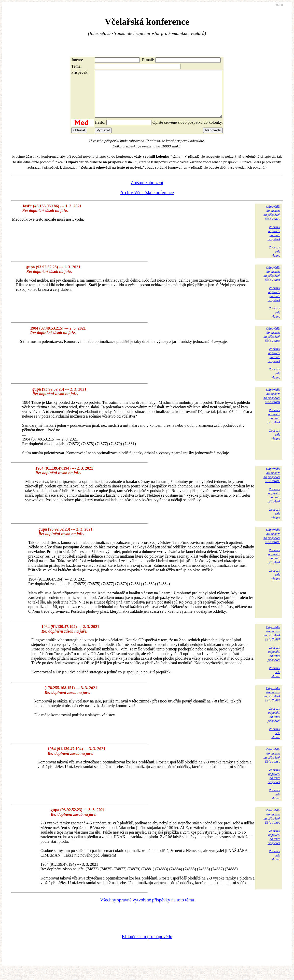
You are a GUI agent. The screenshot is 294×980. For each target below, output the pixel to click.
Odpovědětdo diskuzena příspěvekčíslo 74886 (272, 545)
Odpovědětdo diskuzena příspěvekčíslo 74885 (272, 484)
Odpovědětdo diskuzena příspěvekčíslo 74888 (272, 703)
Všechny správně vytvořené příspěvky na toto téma (147, 909)
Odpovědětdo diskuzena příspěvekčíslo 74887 (272, 642)
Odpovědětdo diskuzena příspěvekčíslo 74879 (272, 222)
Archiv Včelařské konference (147, 202)
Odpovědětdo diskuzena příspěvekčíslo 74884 (272, 405)
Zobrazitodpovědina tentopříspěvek (274, 242)
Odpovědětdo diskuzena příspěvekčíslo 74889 (272, 765)
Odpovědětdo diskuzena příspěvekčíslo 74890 (272, 826)
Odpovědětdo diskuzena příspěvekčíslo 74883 (272, 344)
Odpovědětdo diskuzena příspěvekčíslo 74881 (272, 283)
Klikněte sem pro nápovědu (147, 946)
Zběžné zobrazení (147, 192)
